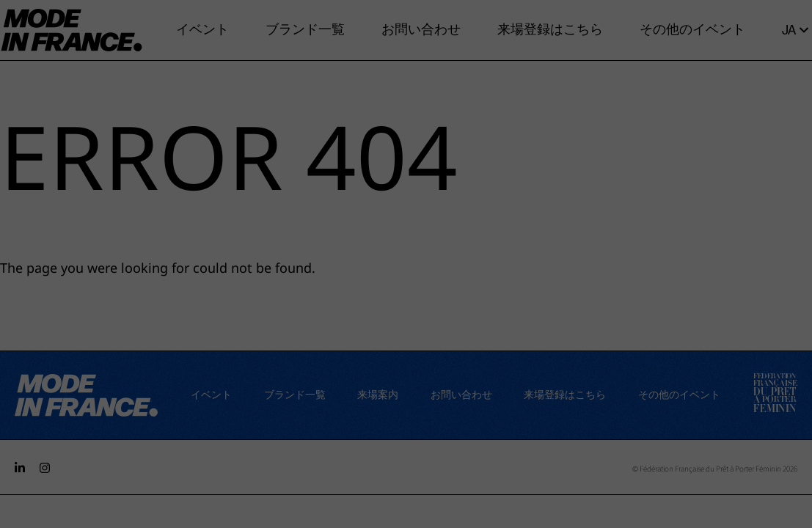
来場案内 (378, 395)
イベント (202, 30)
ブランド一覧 (305, 30)
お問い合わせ (421, 30)
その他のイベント (692, 30)
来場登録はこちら (550, 30)
